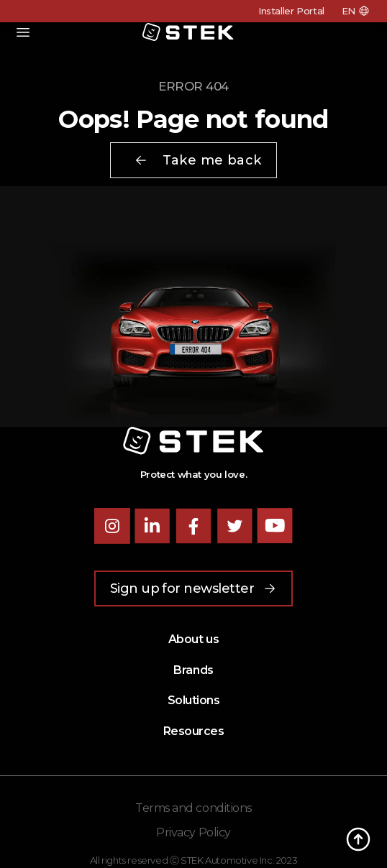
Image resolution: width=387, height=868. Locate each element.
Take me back (197, 160)
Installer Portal (291, 11)
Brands (193, 670)
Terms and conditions (193, 808)
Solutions (194, 700)
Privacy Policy (193, 832)
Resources (194, 731)
